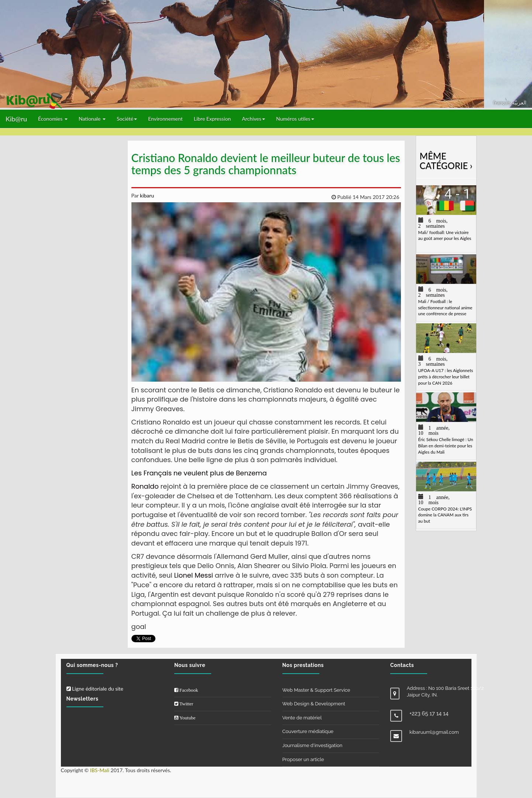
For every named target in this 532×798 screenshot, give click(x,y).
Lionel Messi (194, 575)
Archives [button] (253, 119)
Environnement (165, 119)
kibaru (146, 195)
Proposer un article (303, 759)
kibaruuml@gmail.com (434, 732)
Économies (53, 119)
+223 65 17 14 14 (429, 713)
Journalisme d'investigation (313, 745)
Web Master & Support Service (316, 690)
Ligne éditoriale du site (95, 689)
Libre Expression (212, 119)
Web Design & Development (314, 704)
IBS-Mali (100, 770)
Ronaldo (145, 486)
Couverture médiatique (308, 731)
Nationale (92, 119)
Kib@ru (16, 119)
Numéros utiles (295, 119)
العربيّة (519, 102)
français (503, 102)
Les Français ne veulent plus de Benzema (199, 473)
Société (127, 119)
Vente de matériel (302, 718)
